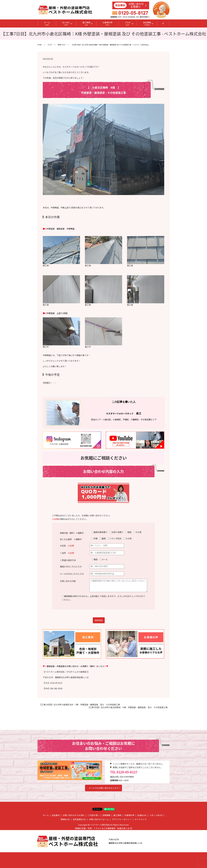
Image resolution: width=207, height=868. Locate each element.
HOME (40, 45)
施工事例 (86, 24)
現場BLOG (65, 819)
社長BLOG (142, 815)
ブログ (128, 24)
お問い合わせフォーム (99, 819)
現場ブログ (62, 45)
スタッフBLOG (156, 815)
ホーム (47, 24)
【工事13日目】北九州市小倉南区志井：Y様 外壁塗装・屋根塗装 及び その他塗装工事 (80, 705)
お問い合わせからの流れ (74, 815)
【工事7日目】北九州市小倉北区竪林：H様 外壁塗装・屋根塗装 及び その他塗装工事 (128, 707)
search (166, 24)
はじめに (66, 24)
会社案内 (56, 815)
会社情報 (147, 24)
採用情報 (106, 815)
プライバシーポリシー (122, 819)
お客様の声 (108, 24)
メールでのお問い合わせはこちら (104, 788)
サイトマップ (140, 819)
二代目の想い (93, 815)
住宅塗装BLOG (79, 819)
